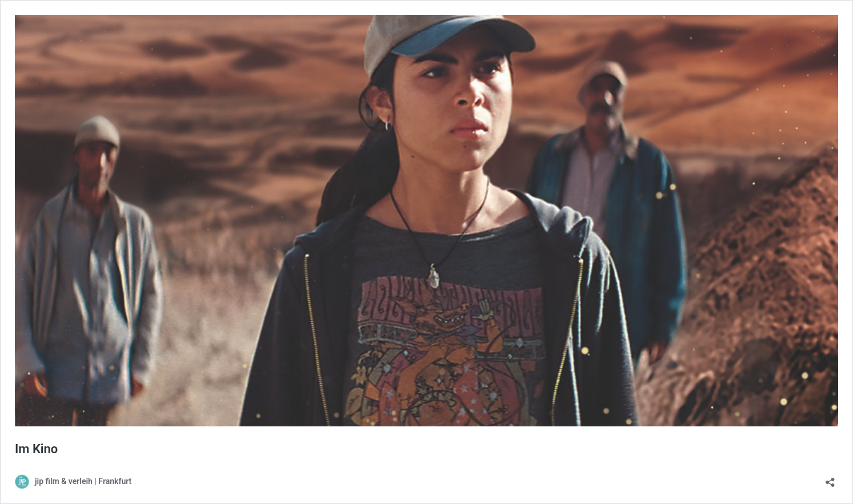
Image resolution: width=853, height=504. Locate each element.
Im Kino (36, 449)
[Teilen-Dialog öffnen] (830, 479)
